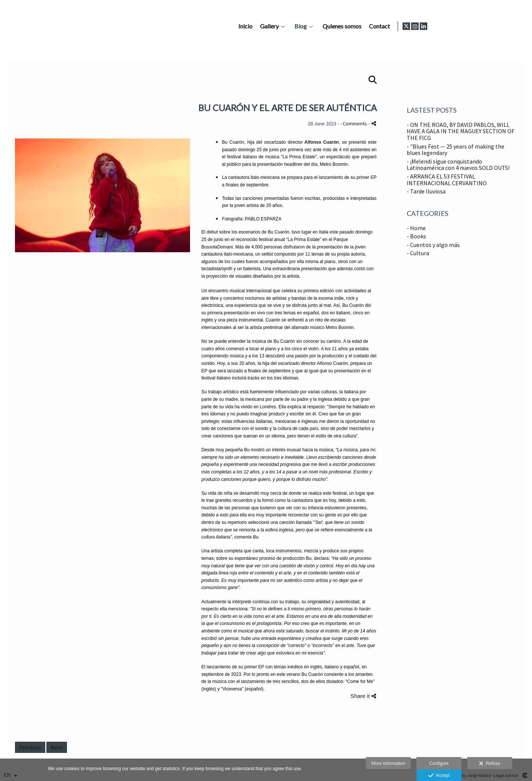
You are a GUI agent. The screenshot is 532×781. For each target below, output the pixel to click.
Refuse (490, 764)
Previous (30, 747)
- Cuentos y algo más (433, 245)
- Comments (354, 123)
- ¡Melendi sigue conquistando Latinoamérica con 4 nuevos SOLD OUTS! (458, 165)
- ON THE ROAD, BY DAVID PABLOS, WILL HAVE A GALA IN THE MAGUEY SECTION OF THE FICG (461, 131)
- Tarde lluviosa (426, 191)
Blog (396, 26)
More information (388, 763)
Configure (439, 763)
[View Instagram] (512, 26)
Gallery (365, 26)
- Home (416, 228)
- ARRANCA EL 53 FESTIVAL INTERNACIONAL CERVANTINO (447, 180)
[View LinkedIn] (520, 26)
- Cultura (418, 253)
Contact (475, 26)
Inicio (341, 26)
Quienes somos (437, 26)
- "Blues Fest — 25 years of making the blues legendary (455, 150)
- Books (416, 236)
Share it (363, 696)
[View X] (503, 26)
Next (57, 747)
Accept (439, 776)
